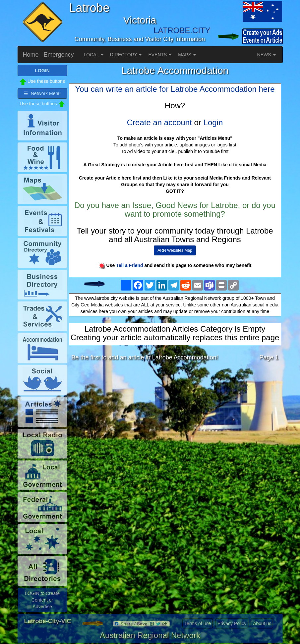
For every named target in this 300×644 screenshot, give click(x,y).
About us (262, 623)
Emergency (59, 55)
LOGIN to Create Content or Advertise (42, 600)
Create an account (159, 122)
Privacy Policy (232, 623)
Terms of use (198, 623)
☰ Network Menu (42, 93)
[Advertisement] (175, 418)
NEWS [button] (267, 55)
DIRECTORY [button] (126, 55)
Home (31, 55)
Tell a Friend (129, 265)
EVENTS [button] (160, 55)
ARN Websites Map (175, 250)
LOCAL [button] (94, 55)
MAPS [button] (187, 55)
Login (213, 122)
